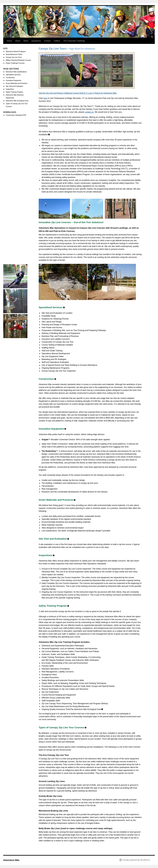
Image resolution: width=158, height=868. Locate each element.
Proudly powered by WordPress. (136, 860)
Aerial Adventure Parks (14, 54)
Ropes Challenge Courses (15, 63)
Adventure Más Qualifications (16, 72)
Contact (47, 41)
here (45, 98)
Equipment (36, 41)
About (18, 41)
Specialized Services (13, 75)
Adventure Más (11, 860)
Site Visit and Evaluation (15, 86)
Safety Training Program (15, 92)
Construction (10, 78)
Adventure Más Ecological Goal (17, 101)
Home (9, 41)
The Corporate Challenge (74, 41)
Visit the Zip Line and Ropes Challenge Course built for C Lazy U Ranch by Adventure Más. (78, 93)
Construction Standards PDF (16, 115)
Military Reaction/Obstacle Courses (18, 60)
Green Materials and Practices (17, 83)
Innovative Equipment (14, 80)
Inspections (10, 89)
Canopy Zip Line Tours (14, 57)
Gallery (57, 41)
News (26, 41)
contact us (89, 112)
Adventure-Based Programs (16, 52)
